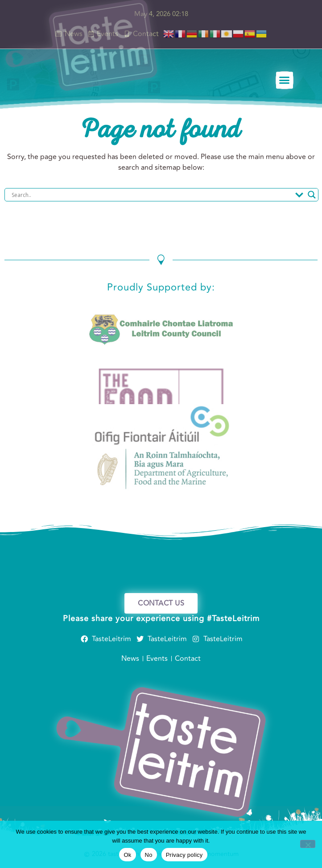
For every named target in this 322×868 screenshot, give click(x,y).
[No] (308, 844)
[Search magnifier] (312, 195)
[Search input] (151, 195)
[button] (285, 81)
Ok (127, 855)
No (149, 855)
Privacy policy (184, 855)
